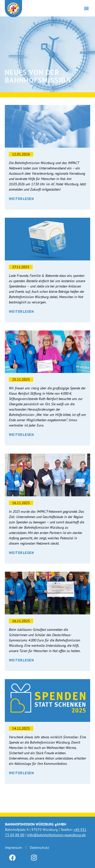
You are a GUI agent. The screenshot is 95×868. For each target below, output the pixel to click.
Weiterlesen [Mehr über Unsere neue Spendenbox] (22, 311)
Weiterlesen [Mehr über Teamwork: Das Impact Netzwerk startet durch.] (22, 553)
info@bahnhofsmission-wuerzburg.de (56, 835)
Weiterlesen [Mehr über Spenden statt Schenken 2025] (22, 773)
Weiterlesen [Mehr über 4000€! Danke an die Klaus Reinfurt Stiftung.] (22, 435)
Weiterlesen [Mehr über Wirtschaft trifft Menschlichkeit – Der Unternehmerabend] (22, 199)
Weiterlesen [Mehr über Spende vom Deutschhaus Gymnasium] (22, 660)
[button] (86, 8)
